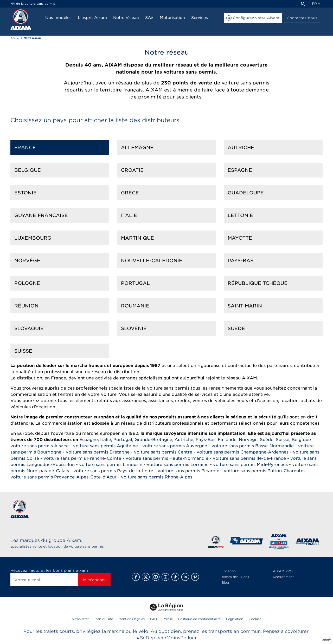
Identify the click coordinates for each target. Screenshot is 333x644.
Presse (168, 619)
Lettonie (240, 215)
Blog (225, 583)
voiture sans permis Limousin (111, 465)
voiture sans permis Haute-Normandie (167, 458)
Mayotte (240, 238)
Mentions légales (132, 619)
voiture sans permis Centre (163, 452)
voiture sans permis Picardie (188, 471)
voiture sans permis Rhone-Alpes (157, 477)
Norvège (27, 261)
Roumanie (135, 306)
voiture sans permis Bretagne (98, 452)
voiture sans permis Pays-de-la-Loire (113, 471)
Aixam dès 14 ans (235, 577)
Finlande (227, 440)
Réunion (26, 306)
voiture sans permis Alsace (40, 446)
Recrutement (283, 577)
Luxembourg (33, 238)
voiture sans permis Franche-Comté (82, 458)
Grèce (130, 193)
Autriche (241, 147)
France (25, 147)
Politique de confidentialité (199, 619)
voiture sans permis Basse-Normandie (253, 446)
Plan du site (104, 619)
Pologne (27, 283)
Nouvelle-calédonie (152, 261)
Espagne (240, 170)
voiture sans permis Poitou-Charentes (265, 471)
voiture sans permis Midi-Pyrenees (250, 465)
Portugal (135, 283)
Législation (235, 619)
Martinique (137, 238)
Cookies (255, 619)
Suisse (23, 351)
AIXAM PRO (283, 571)
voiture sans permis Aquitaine (105, 446)
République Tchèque (258, 283)
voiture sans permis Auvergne (175, 446)
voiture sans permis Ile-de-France (249, 458)
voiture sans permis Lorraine (178, 465)
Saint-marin (245, 306)
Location (229, 571)
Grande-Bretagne (153, 440)
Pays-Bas (241, 261)
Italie (129, 215)
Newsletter (80, 619)
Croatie (132, 170)
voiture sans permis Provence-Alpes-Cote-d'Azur (63, 477)
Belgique (28, 170)
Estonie (25, 193)
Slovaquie (29, 328)
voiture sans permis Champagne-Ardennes (243, 452)
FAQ (154, 619)
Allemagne (137, 147)
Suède (236, 328)
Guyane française (41, 215)
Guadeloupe (246, 193)
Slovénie (134, 328)
